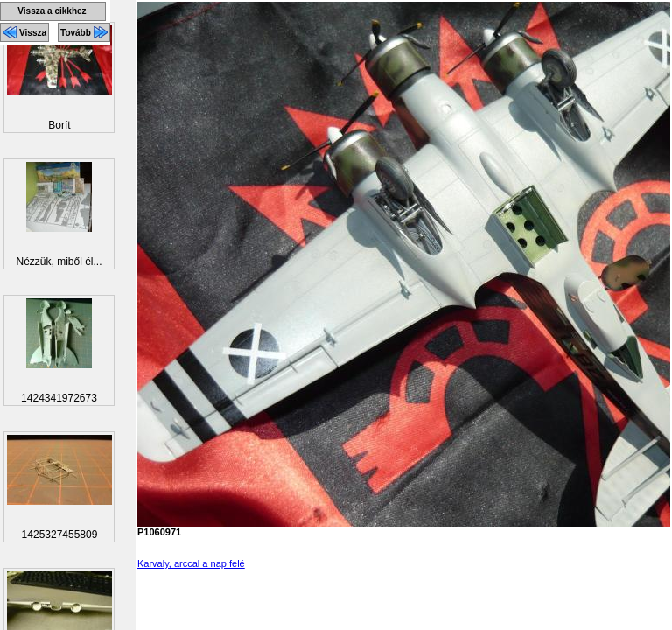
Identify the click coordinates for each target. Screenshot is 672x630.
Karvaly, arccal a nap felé (191, 563)
